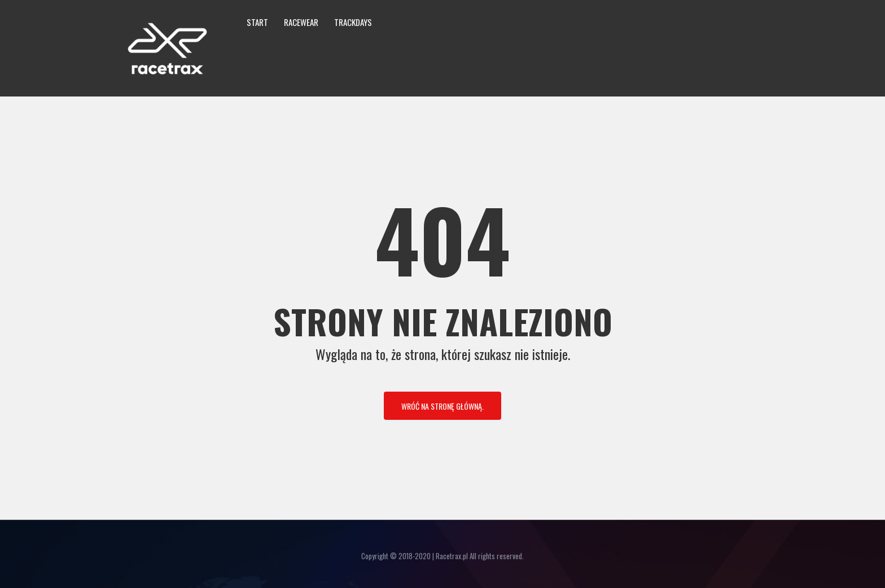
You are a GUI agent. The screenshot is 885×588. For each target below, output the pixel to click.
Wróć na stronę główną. (442, 406)
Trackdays (353, 22)
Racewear (301, 22)
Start (257, 22)
